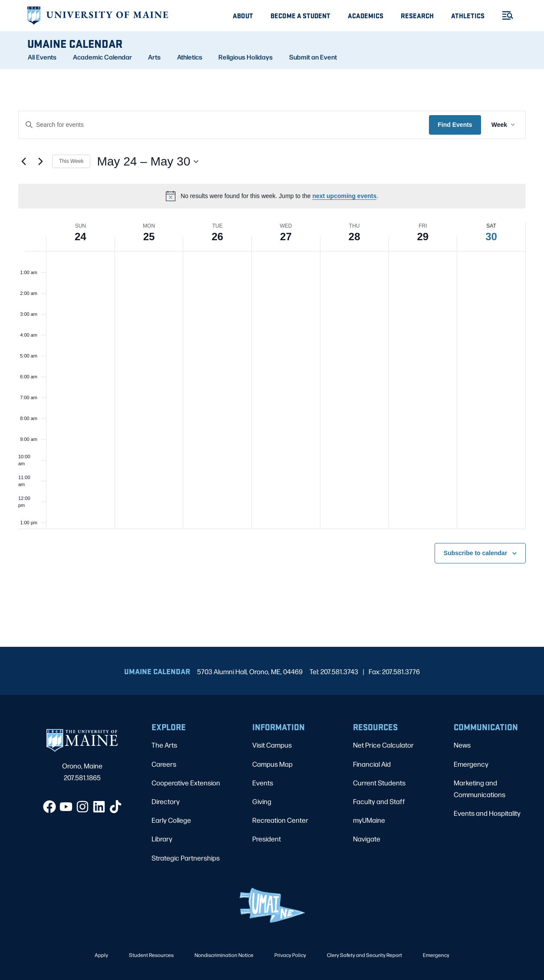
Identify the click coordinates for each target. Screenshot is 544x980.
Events (263, 783)
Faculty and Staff (379, 801)
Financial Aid (372, 764)
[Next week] (40, 162)
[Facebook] (49, 807)
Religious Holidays (246, 57)
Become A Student (300, 15)
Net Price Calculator (383, 745)
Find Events (455, 125)
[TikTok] (115, 807)
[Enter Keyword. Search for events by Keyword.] (224, 125)
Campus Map (272, 764)
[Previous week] (23, 162)
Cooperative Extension (186, 783)
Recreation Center (280, 820)
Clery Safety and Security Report (364, 955)
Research (417, 15)
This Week (71, 161)
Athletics (468, 15)
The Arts (164, 745)
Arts (154, 57)
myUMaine (369, 820)
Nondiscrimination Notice (224, 955)
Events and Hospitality (487, 813)
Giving (262, 801)
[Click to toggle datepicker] (148, 162)
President (267, 839)
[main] (272, 358)
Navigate (367, 839)
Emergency (471, 764)
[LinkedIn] (99, 807)
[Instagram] (82, 807)
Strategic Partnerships (186, 858)
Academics (366, 15)
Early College (171, 820)
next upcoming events (344, 196)
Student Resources (151, 955)
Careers (164, 764)
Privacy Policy (290, 955)
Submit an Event (313, 57)
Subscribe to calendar (475, 553)
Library (162, 839)
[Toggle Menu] (504, 15)
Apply (101, 955)
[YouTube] (66, 807)
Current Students (379, 783)
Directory (166, 801)
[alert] (272, 196)
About (243, 15)
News (462, 745)
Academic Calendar (102, 57)
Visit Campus (272, 745)
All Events (42, 57)
